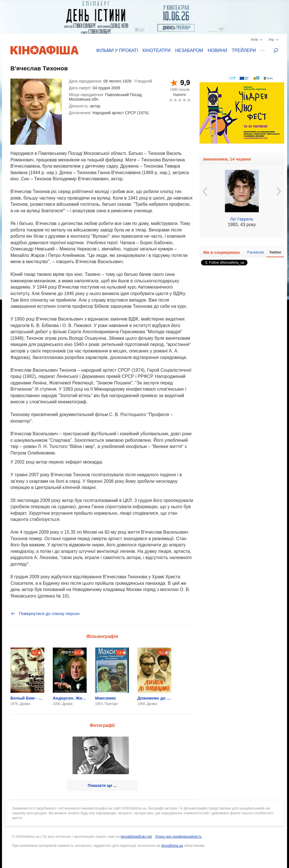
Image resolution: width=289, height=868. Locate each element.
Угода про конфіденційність (178, 836)
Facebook (256, 252)
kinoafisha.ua (172, 846)
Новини (217, 50)
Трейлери (244, 50)
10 (189, 100)
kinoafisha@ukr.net (136, 836)
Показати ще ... (102, 785)
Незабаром (189, 50)
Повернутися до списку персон (45, 614)
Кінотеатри (157, 50)
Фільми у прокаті (117, 50)
